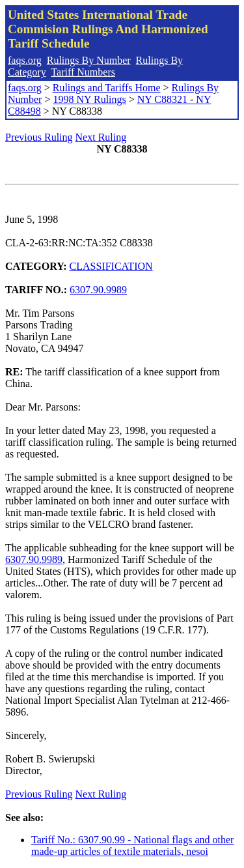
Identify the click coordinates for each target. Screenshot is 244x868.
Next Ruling (101, 137)
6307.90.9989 (98, 290)
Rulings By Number (89, 60)
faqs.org (25, 60)
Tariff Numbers (83, 72)
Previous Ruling (39, 137)
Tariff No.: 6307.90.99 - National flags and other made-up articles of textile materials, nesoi (132, 846)
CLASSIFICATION (111, 266)
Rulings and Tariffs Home (107, 88)
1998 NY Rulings (89, 99)
